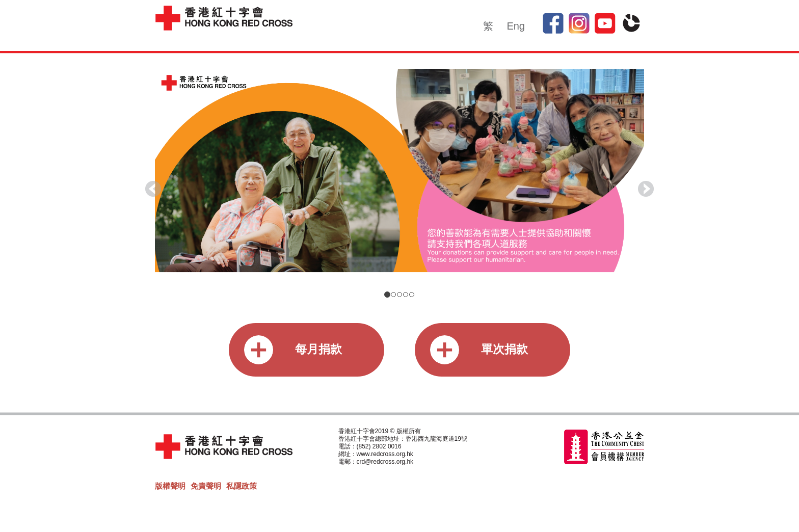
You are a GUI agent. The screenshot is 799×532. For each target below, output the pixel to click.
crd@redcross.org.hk (385, 462)
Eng (516, 26)
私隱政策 (242, 486)
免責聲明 (206, 486)
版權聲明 (170, 486)
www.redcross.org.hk (385, 454)
